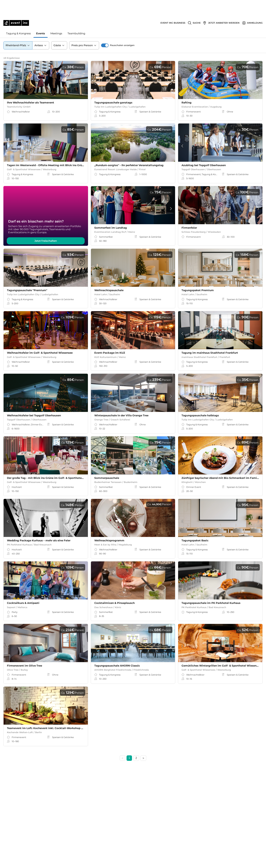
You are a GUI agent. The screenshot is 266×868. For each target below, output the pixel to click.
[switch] (105, 29)
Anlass (41, 29)
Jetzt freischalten (46, 244)
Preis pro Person (84, 29)
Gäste (59, 29)
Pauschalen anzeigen (122, 29)
